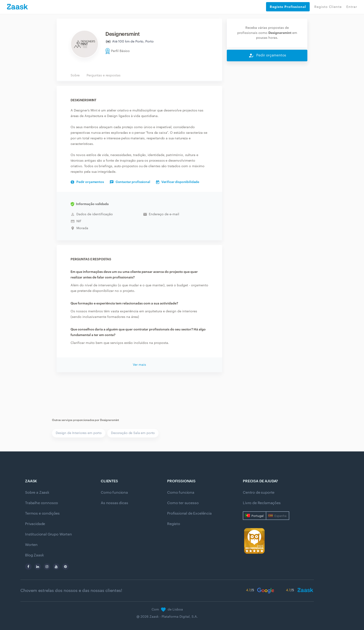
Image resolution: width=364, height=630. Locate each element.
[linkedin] (38, 567)
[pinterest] (65, 567)
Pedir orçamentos (87, 182)
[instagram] (47, 567)
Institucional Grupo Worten (49, 534)
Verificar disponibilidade (178, 182)
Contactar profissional (130, 182)
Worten (31, 545)
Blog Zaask (34, 555)
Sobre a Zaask (37, 493)
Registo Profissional (288, 7)
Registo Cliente (328, 7)
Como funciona (114, 493)
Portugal (257, 516)
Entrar (352, 7)
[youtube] (56, 567)
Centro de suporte (259, 493)
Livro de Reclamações (262, 503)
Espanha (280, 516)
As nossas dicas (114, 503)
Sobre (75, 75)
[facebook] (28, 567)
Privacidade (35, 524)
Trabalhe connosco (42, 503)
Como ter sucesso (183, 503)
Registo (174, 524)
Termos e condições (42, 513)
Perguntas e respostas (103, 75)
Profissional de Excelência (189, 513)
